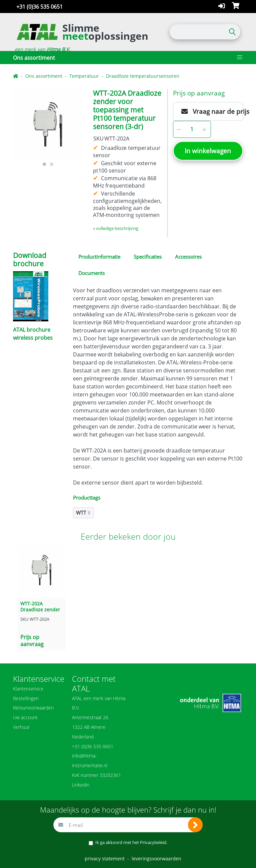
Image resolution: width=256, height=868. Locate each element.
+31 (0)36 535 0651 (39, 7)
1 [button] (44, 164)
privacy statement (105, 858)
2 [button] (52, 164)
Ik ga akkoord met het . (131, 842)
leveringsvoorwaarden (156, 858)
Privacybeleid (153, 842)
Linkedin (81, 785)
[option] (48, 124)
